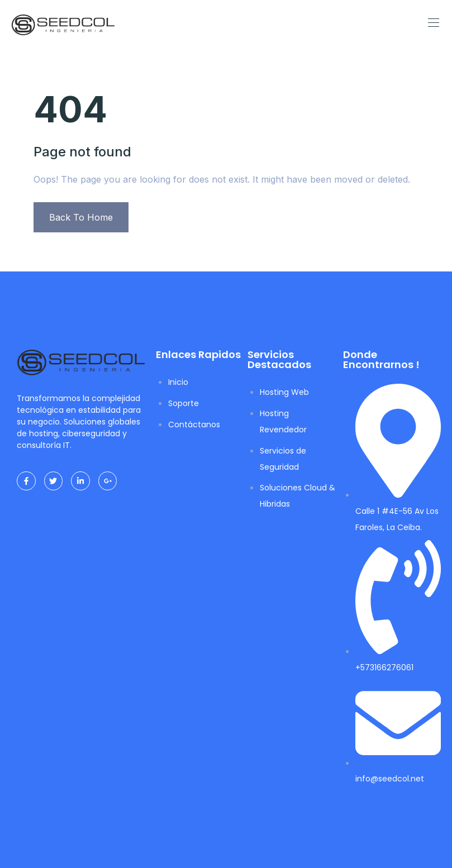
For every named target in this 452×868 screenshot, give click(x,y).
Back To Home (81, 217)
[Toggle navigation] (432, 22)
